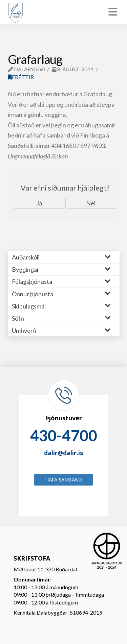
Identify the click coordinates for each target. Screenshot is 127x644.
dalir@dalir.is (63, 453)
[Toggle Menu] (63, 12)
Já (39, 203)
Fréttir (21, 77)
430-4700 (64, 436)
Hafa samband (64, 480)
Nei (91, 203)
